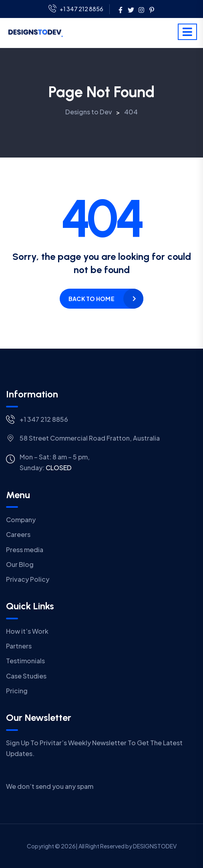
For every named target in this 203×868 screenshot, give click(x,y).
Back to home (91, 299)
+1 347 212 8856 (76, 9)
